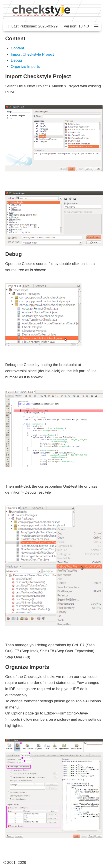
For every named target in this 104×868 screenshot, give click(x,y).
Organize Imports (25, 67)
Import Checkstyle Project (32, 54)
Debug (16, 60)
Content (18, 48)
